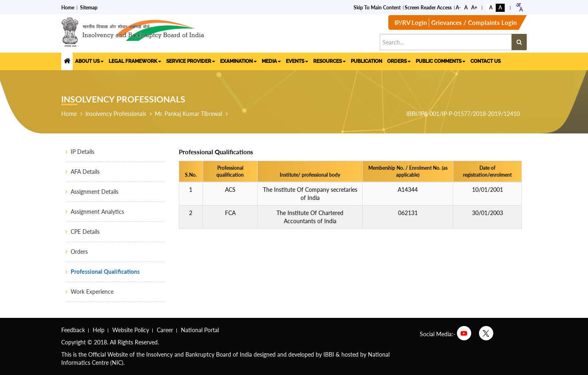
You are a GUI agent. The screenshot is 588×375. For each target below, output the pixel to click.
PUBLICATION (366, 61)
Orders (79, 252)
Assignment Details (95, 192)
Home (68, 8)
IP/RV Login (411, 22)
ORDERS (399, 61)
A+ (474, 8)
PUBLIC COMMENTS (441, 61)
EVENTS (297, 61)
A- (458, 8)
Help (99, 330)
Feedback (73, 330)
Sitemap (89, 8)
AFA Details (85, 172)
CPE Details (85, 232)
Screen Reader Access (428, 8)
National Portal (200, 330)
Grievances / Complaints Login (474, 22)
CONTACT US (486, 61)
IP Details (82, 152)
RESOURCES (330, 61)
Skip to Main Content (377, 8)
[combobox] (519, 7)
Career (165, 330)
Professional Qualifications (105, 272)
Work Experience (92, 292)
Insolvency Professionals (116, 114)
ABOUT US (89, 61)
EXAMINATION (238, 61)
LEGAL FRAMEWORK (135, 61)
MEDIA (271, 61)
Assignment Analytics (97, 212)
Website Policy (131, 330)
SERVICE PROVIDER (191, 61)
